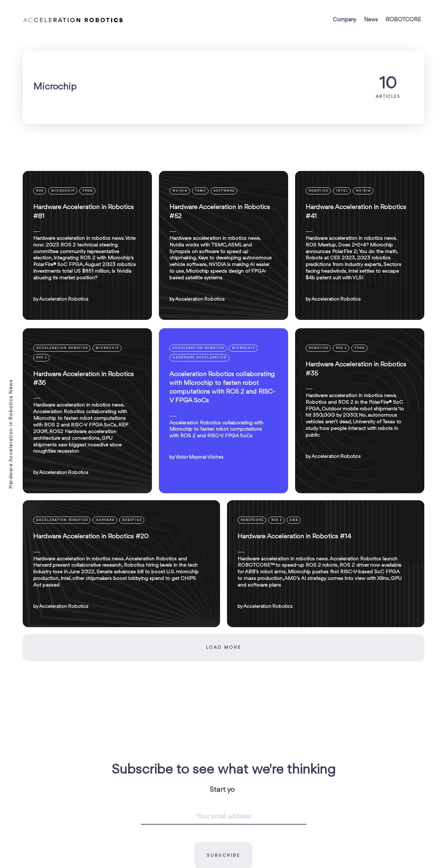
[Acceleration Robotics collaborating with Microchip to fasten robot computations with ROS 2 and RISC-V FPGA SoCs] (223, 451)
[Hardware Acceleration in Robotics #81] (87, 245)
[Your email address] (224, 857)
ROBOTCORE (403, 20)
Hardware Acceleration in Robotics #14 (294, 577)
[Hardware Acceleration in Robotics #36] (87, 451)
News (371, 20)
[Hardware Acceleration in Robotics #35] (360, 451)
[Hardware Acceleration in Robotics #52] (223, 245)
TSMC (201, 191)
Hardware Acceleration (200, 398)
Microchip (63, 191)
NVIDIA (180, 191)
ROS (40, 191)
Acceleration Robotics (64, 299)
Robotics (318, 191)
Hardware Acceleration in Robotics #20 (91, 577)
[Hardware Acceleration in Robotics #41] (360, 245)
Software (224, 191)
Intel (342, 191)
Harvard (105, 561)
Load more (224, 688)
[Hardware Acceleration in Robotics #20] (121, 604)
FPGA (88, 191)
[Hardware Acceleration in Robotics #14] (326, 604)
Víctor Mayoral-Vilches (199, 498)
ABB (294, 561)
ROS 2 (42, 398)
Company (345, 20)
